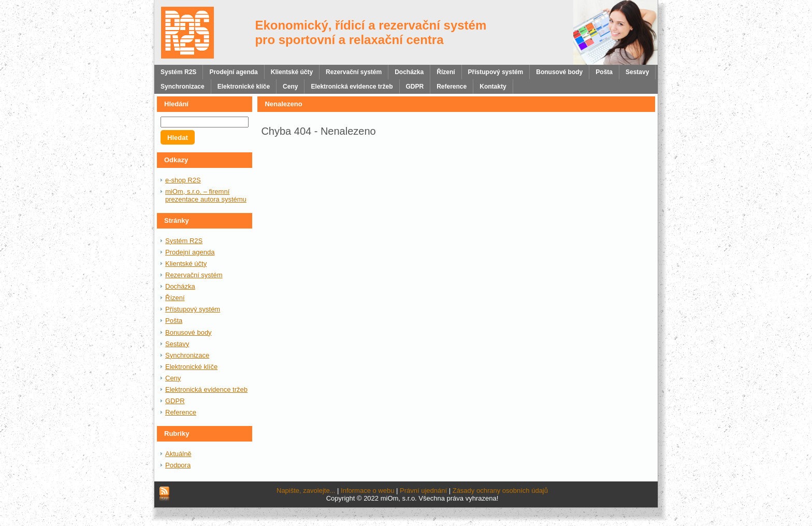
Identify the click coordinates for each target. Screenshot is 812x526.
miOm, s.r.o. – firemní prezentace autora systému (206, 196)
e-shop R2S (183, 180)
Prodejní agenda (190, 252)
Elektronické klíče (191, 367)
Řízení (175, 298)
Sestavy (177, 344)
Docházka (180, 286)
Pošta (174, 321)
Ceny (173, 378)
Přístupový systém (193, 309)
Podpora (178, 465)
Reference (181, 412)
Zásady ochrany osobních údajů (500, 491)
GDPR (175, 401)
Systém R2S (184, 241)
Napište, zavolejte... (306, 491)
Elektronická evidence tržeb (206, 389)
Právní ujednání (423, 491)
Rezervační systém (194, 275)
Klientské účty (186, 264)
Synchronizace (187, 355)
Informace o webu (367, 491)
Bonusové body (189, 332)
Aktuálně (178, 454)
